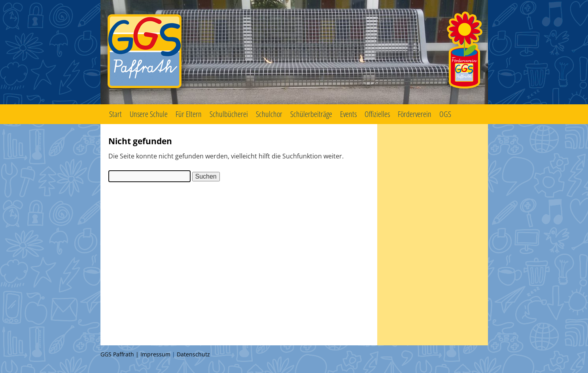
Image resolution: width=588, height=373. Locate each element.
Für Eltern (189, 114)
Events (348, 114)
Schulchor (269, 114)
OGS (445, 114)
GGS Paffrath (294, 52)
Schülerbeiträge (311, 114)
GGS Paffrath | (120, 354)
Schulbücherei (229, 114)
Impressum (155, 354)
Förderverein (415, 114)
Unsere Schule (149, 114)
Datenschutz (193, 354)
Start (115, 114)
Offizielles (377, 114)
